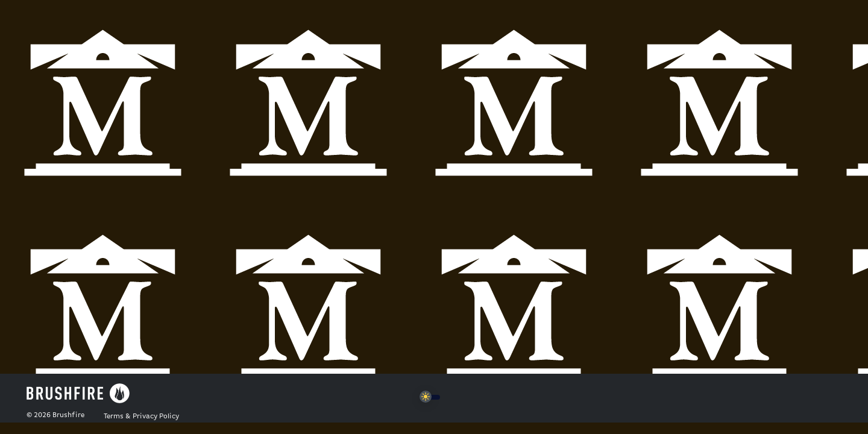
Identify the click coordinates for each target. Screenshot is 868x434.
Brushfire (68, 415)
